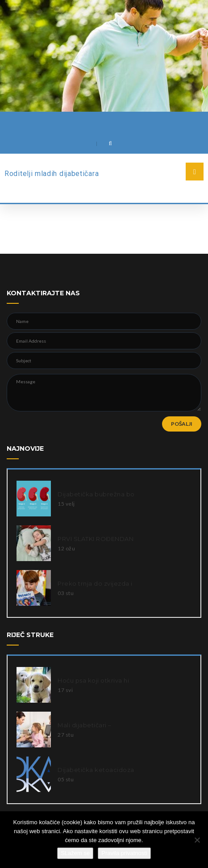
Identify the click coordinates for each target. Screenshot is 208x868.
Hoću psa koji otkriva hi (93, 680)
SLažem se (75, 853)
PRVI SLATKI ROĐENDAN (96, 539)
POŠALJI (182, 424)
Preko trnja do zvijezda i (95, 583)
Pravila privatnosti (124, 853)
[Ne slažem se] (197, 840)
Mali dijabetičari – (85, 725)
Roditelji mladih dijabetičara (52, 174)
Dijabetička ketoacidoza (96, 770)
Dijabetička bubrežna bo (96, 494)
